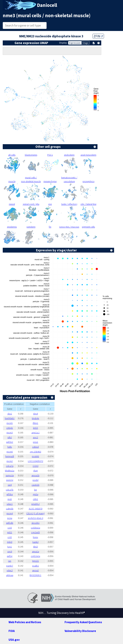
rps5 (10, 499)
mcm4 (10, 513)
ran (10, 561)
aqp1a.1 (36, 433)
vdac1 (10, 504)
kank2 (36, 542)
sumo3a (10, 475)
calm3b (10, 509)
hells (10, 447)
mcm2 (10, 461)
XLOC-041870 (36, 509)
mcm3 (10, 433)
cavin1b (36, 485)
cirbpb (10, 428)
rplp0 (10, 542)
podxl (35, 480)
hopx (35, 537)
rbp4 (36, 414)
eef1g (10, 556)
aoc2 (35, 437)
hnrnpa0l (10, 456)
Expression (75, 43)
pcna (10, 518)
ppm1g (10, 480)
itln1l (36, 547)
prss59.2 (35, 504)
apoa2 (35, 570)
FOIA (12, 631)
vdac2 (10, 570)
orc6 (10, 551)
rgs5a (36, 494)
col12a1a (35, 556)
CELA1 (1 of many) (35, 513)
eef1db (10, 523)
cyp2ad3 (35, 532)
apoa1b (35, 475)
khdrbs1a (10, 471)
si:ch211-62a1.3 (36, 518)
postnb (35, 456)
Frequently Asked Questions (83, 622)
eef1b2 (10, 442)
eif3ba (10, 494)
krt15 (36, 428)
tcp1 (10, 547)
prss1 (36, 442)
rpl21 (10, 532)
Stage (85, 43)
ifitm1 (35, 423)
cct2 (10, 537)
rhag (36, 471)
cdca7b (10, 490)
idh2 (10, 437)
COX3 (36, 466)
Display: (63, 43)
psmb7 (10, 566)
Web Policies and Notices (25, 622)
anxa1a (36, 551)
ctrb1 (35, 499)
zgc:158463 (35, 452)
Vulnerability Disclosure (80, 631)
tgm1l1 (36, 561)
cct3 (10, 528)
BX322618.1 (35, 575)
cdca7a (10, 466)
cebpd (35, 447)
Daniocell (47, 5)
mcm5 (10, 423)
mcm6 (10, 452)
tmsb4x (35, 418)
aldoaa (10, 575)
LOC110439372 (36, 461)
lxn (35, 490)
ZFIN (98, 36)
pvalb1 (36, 566)
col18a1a (35, 528)
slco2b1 (36, 523)
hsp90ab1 (10, 418)
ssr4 (10, 485)
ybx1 (10, 414)
